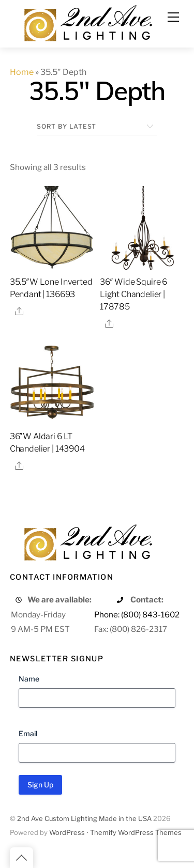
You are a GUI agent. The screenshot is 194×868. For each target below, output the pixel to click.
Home (22, 72)
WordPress (67, 833)
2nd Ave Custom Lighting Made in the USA (84, 819)
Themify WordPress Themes (136, 833)
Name (29, 679)
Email (28, 733)
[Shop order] (97, 127)
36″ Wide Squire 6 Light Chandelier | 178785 (133, 294)
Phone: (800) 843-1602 (137, 615)
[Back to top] (21, 858)
